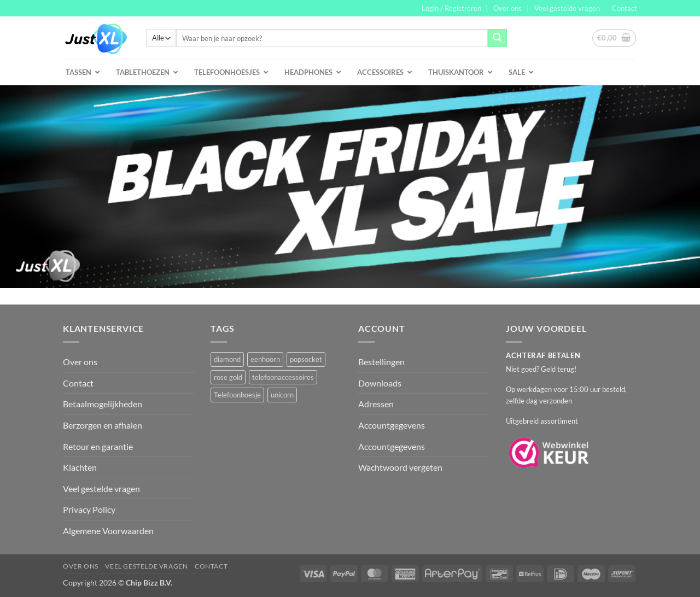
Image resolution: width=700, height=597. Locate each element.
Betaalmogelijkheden (103, 404)
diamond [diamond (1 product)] (227, 359)
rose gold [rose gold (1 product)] (228, 377)
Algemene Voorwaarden (108, 531)
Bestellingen (381, 362)
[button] (451, 8)
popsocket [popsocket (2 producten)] (306, 359)
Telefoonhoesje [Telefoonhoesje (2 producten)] (237, 395)
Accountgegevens (392, 425)
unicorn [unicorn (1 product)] (282, 395)
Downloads (380, 383)
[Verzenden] (497, 38)
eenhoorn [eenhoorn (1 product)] (265, 359)
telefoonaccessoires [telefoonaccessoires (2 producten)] (283, 377)
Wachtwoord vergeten (400, 467)
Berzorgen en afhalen (103, 425)
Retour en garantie (98, 446)
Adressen (376, 404)
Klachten (80, 467)
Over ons (507, 8)
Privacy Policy (89, 509)
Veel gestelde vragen (567, 8)
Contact (625, 8)
